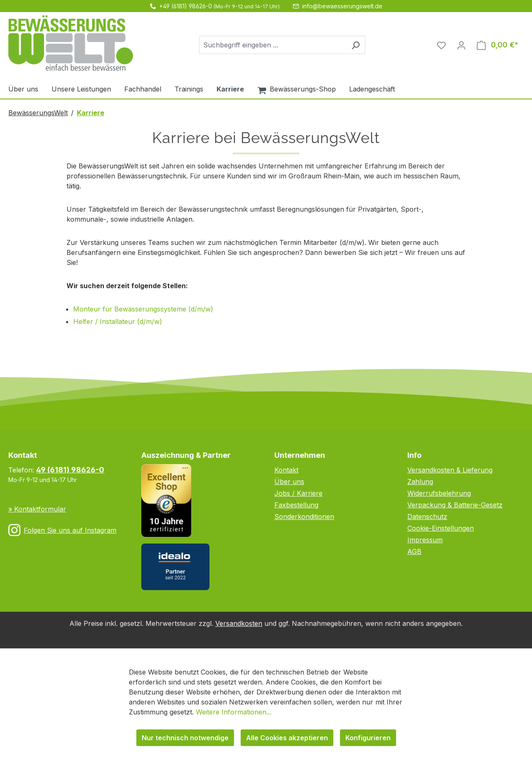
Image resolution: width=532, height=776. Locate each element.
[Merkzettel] (441, 45)
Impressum (425, 540)
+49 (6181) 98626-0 (186, 6)
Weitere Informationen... (234, 712)
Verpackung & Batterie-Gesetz (455, 505)
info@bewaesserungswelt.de (342, 6)
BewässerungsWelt (38, 113)
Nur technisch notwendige (185, 738)
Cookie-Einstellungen (441, 528)
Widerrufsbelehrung (439, 493)
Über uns (289, 482)
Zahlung (420, 482)
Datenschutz (427, 517)
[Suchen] (356, 45)
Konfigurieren (368, 738)
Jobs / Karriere (298, 493)
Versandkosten (239, 623)
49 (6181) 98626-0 (70, 470)
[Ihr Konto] (461, 45)
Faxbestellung (296, 505)
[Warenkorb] (498, 45)
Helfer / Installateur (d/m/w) (118, 321)
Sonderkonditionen (304, 517)
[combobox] (273, 45)
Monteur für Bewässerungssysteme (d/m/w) (143, 309)
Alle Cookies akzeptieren (287, 738)
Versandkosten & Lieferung (450, 470)
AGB (414, 551)
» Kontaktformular (37, 509)
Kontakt (286, 470)
